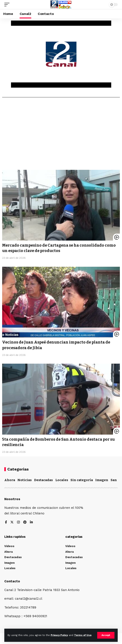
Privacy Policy (59, 635)
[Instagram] (18, 523)
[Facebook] (6, 523)
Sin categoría (82, 480)
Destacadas (43, 480)
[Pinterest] (25, 523)
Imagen (102, 480)
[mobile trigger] (8, 5)
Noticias (25, 480)
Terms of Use (83, 635)
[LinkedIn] (31, 523)
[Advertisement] (61, 135)
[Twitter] (12, 523)
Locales (62, 480)
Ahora (10, 480)
